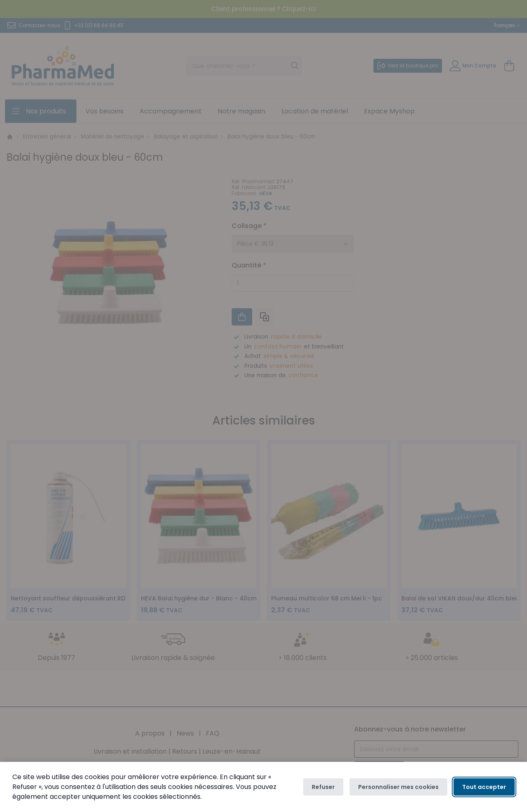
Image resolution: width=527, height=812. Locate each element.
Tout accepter (484, 787)
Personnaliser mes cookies (398, 787)
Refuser (323, 787)
